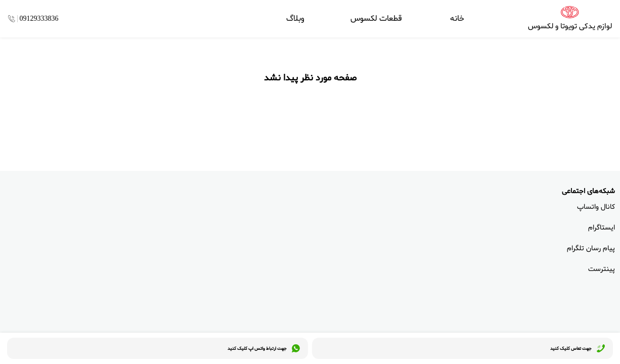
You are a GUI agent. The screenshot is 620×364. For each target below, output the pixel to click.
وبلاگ (295, 19)
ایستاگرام (602, 228)
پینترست (602, 269)
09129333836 (39, 19)
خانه (457, 19)
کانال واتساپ (596, 207)
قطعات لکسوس (376, 19)
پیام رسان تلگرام (591, 248)
